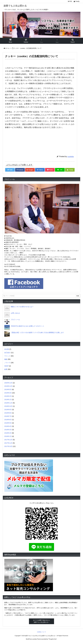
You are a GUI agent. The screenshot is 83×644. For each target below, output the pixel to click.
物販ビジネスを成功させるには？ (22, 307)
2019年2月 (8, 396)
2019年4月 (8, 393)
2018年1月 (8, 436)
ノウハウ (7, 363)
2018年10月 (8, 406)
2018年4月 (8, 426)
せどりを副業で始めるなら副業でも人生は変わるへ (41, 621)
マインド (7, 356)
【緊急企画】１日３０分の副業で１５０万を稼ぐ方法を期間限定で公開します (37, 333)
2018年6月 (8, 420)
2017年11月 (8, 443)
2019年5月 (8, 389)
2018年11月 (8, 403)
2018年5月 (8, 423)
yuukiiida (71, 156)
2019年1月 (8, 400)
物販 (6, 359)
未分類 (7, 349)
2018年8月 (8, 413)
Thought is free (52, 639)
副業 (6, 369)
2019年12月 (8, 386)
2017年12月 (8, 440)
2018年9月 (8, 410)
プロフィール (15, 320)
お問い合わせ (15, 313)
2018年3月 (8, 430)
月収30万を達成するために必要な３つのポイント (28, 326)
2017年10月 (8, 446)
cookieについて (42, 632)
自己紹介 (7, 353)
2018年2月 (8, 433)
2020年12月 (8, 383)
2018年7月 (8, 416)
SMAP (6, 366)
